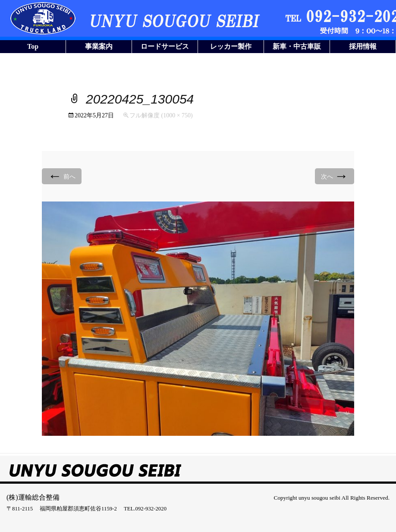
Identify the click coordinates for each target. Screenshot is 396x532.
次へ (335, 176)
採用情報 (363, 46)
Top (33, 46)
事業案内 (99, 46)
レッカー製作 (231, 46)
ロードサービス (165, 46)
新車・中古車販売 (297, 48)
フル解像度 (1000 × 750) (161, 115)
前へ (62, 176)
